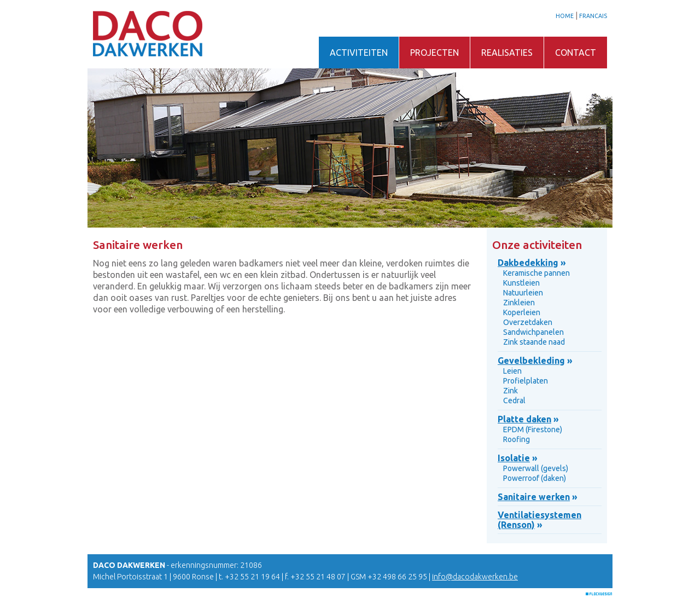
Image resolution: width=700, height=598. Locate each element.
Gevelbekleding (531, 361)
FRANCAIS (593, 16)
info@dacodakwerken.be (475, 577)
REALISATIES (507, 53)
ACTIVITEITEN (359, 53)
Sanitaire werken (534, 497)
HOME (565, 16)
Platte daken (524, 419)
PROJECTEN (434, 53)
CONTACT (576, 53)
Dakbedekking (528, 263)
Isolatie (514, 458)
